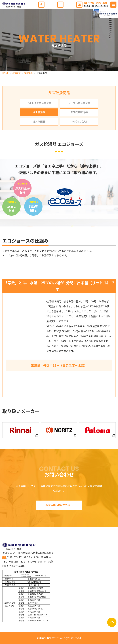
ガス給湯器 (39, 112)
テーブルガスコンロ (79, 103)
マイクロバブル (79, 121)
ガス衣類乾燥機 (79, 112)
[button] (113, 5)
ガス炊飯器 (39, 121)
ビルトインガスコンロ (39, 103)
